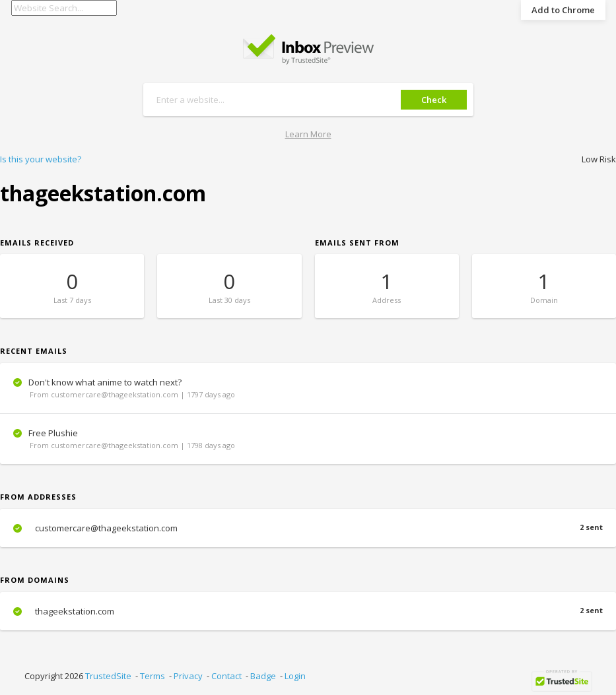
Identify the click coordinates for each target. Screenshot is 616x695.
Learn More (308, 134)
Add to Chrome (563, 10)
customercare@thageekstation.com (308, 528)
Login (295, 676)
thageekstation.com (308, 611)
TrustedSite (108, 676)
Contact (226, 676)
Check (434, 100)
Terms (153, 676)
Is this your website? (41, 159)
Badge (263, 676)
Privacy (188, 676)
